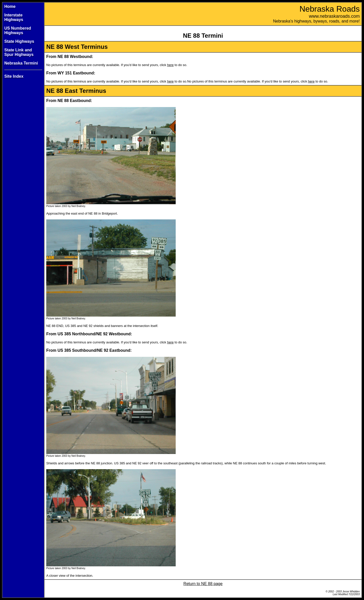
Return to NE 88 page (203, 584)
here (170, 65)
